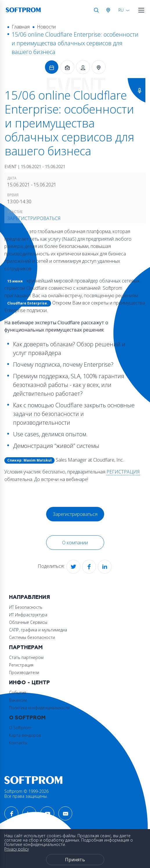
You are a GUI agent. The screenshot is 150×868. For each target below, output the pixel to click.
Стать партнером (26, 657)
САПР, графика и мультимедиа (38, 630)
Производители (24, 672)
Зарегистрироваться (34, 218)
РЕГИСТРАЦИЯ (123, 472)
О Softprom (27, 718)
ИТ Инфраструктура (28, 615)
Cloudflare (15, 231)
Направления (29, 597)
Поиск (96, 10)
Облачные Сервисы (28, 622)
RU (121, 10)
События (18, 693)
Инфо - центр (29, 683)
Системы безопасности (32, 637)
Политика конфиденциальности (39, 708)
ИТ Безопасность (26, 607)
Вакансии (18, 700)
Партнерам (26, 648)
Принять (75, 860)
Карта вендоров (25, 735)
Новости (46, 27)
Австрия (109, 10)
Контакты (18, 743)
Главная (21, 27)
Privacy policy (17, 849)
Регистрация (21, 665)
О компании (75, 543)
